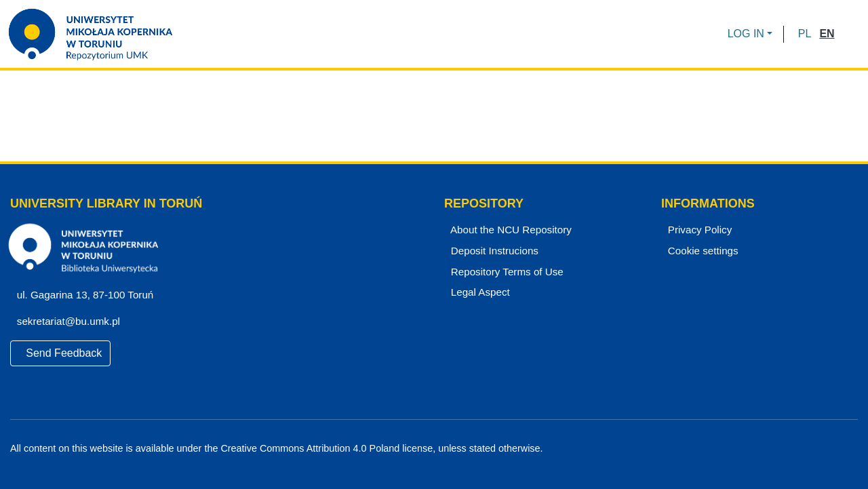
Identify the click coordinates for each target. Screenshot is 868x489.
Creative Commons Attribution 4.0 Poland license (323, 449)
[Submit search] (849, 34)
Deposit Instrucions (493, 251)
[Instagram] (852, 449)
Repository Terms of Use (505, 272)
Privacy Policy (698, 230)
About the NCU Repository (509, 230)
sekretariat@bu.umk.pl (73, 321)
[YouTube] (829, 449)
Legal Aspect (477, 292)
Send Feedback (61, 353)
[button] (805, 34)
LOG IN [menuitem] (746, 34)
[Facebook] (806, 449)
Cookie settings (701, 251)
